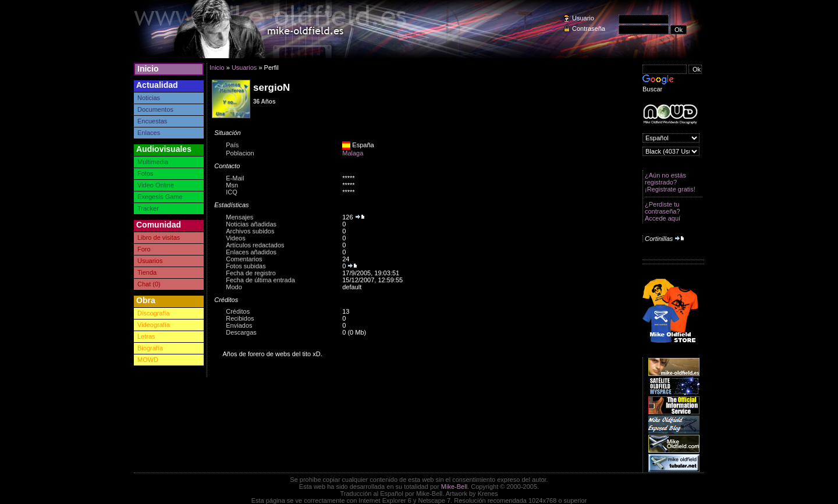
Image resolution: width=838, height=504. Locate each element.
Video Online (156, 185)
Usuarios (150, 261)
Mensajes (239, 217)
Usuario (583, 18)
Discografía (154, 313)
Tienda (147, 272)
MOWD (148, 360)
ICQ (232, 192)
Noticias (149, 98)
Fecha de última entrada (260, 280)
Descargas (241, 332)
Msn (232, 185)
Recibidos (240, 318)
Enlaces (149, 133)
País (232, 145)
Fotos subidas (246, 266)
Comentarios (244, 259)
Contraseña (589, 29)
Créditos (238, 311)
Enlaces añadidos (251, 252)
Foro (144, 249)
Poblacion (240, 153)
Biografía (150, 348)
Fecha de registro (251, 273)
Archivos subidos (250, 231)
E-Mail (235, 178)
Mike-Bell (454, 487)
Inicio (148, 69)
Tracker (148, 208)
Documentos (155, 109)
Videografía (154, 325)
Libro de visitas (159, 237)
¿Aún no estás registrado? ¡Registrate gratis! (670, 182)
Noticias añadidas (251, 224)
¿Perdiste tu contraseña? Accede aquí (663, 211)
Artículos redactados (255, 245)
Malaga (353, 153)
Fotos (145, 173)
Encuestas (152, 121)
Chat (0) (149, 284)
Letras (146, 336)
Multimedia (153, 162)
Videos (235, 238)
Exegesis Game (160, 197)
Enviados (239, 325)
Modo (234, 287)
